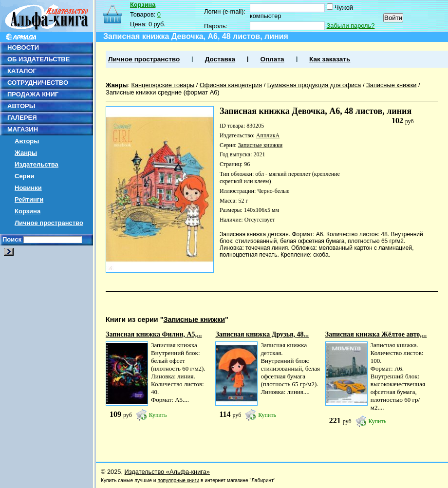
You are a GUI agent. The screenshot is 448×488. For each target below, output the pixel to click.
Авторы (27, 141)
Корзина (28, 211)
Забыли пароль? (351, 26)
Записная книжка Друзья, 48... (262, 334)
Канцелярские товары (163, 85)
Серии (25, 176)
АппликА (268, 135)
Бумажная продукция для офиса (314, 85)
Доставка (220, 59)
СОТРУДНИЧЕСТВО (38, 83)
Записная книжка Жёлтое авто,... (376, 334)
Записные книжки (391, 85)
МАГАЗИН (23, 129)
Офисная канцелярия (231, 85)
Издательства (37, 164)
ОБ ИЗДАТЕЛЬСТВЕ (38, 59)
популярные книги (178, 480)
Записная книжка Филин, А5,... (154, 334)
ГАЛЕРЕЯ (22, 118)
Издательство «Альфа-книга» (167, 472)
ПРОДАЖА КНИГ (33, 94)
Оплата (272, 59)
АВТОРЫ (21, 106)
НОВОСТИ (23, 47)
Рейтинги (29, 199)
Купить (158, 415)
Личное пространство (49, 223)
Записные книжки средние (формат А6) (163, 92)
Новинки (28, 188)
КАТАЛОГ (22, 71)
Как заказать (330, 59)
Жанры (26, 153)
